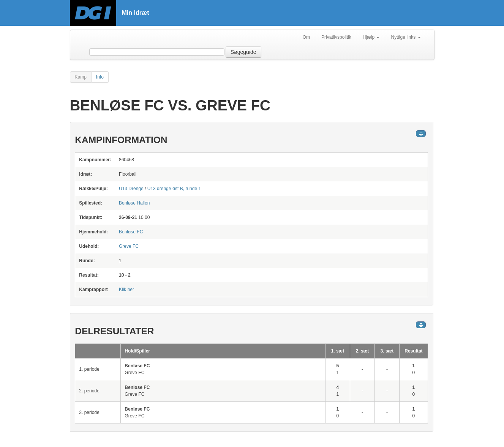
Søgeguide (243, 52)
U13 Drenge (131, 189)
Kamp (81, 77)
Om (306, 37)
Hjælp (371, 37)
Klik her (126, 290)
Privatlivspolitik (336, 37)
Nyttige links (406, 37)
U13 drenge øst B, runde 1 (174, 189)
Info (100, 77)
